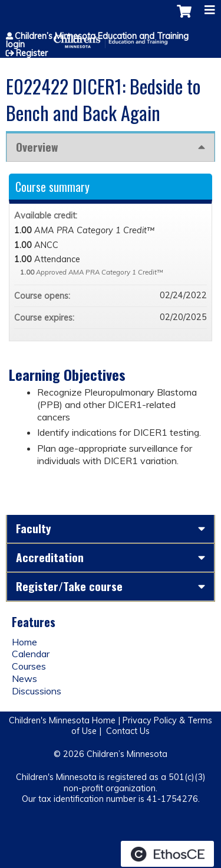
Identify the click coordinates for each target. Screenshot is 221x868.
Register (32, 53)
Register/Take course (69, 586)
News (24, 678)
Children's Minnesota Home (62, 720)
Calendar (31, 654)
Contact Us (128, 731)
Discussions (37, 691)
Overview (37, 147)
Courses (29, 666)
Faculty (34, 528)
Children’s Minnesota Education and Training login (97, 40)
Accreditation (50, 557)
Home (24, 642)
